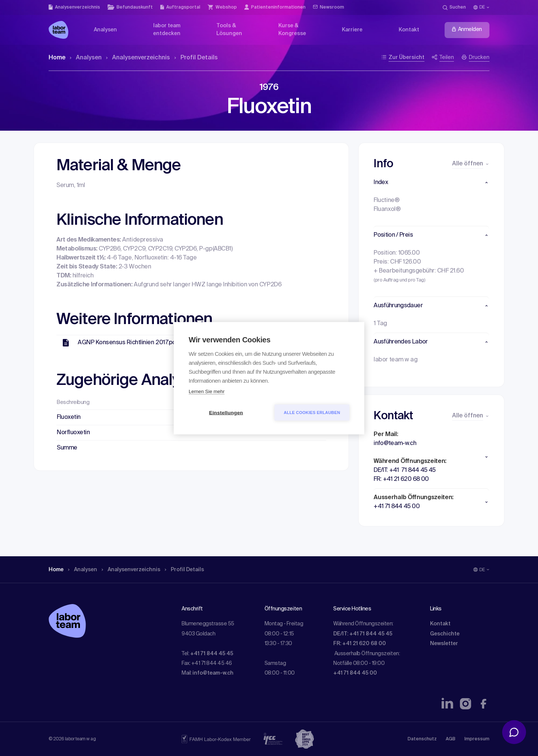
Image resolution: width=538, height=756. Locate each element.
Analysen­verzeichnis (138, 58)
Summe (67, 448)
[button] (431, 183)
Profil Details (196, 58)
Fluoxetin (69, 417)
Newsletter (444, 644)
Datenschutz (422, 739)
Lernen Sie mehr (207, 391)
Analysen (86, 58)
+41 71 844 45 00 (355, 673)
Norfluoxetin (73, 433)
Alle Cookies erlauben (312, 412)
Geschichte (445, 634)
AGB (451, 739)
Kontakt (440, 624)
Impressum (477, 739)
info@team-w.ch (213, 673)
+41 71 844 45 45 (212, 654)
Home (57, 58)
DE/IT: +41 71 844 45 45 (363, 634)
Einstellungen (226, 412)
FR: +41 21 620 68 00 (360, 644)
